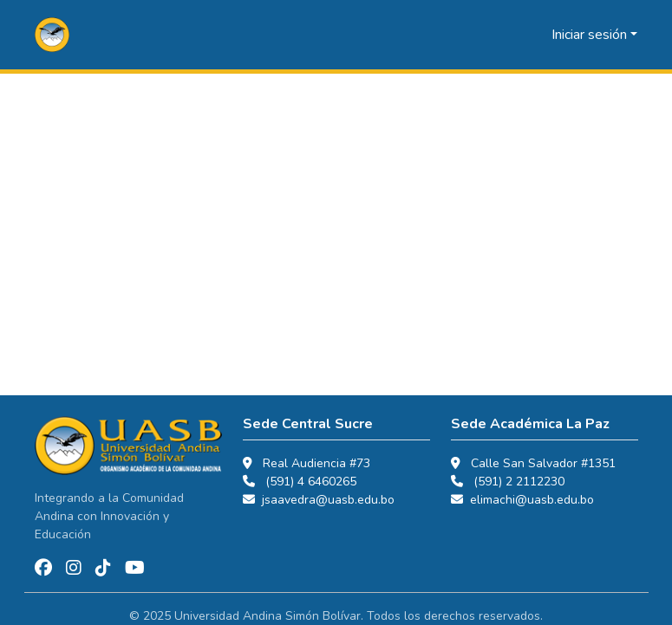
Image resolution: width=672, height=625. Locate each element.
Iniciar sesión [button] (591, 35)
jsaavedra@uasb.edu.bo (328, 500)
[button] (52, 35)
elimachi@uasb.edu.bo (532, 500)
